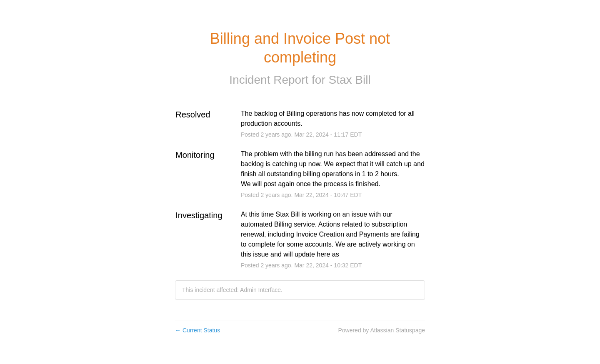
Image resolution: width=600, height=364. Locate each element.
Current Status (197, 330)
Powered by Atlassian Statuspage (381, 330)
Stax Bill (349, 80)
